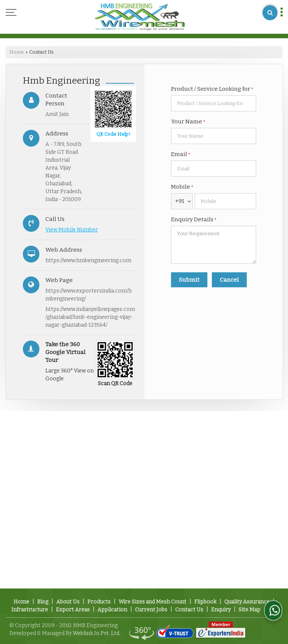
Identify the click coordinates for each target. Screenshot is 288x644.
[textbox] (214, 103)
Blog (43, 602)
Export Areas (73, 610)
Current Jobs (151, 610)
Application (112, 610)
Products (99, 602)
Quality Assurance (247, 602)
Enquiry (221, 610)
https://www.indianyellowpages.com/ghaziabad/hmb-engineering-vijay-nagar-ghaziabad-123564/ (90, 317)
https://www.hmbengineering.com (88, 260)
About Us (68, 602)
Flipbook (205, 602)
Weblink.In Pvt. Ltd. (97, 633)
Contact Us (189, 610)
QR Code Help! (113, 134)
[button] (72, 230)
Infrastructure (30, 610)
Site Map (249, 610)
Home (17, 52)
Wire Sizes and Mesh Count (152, 602)
